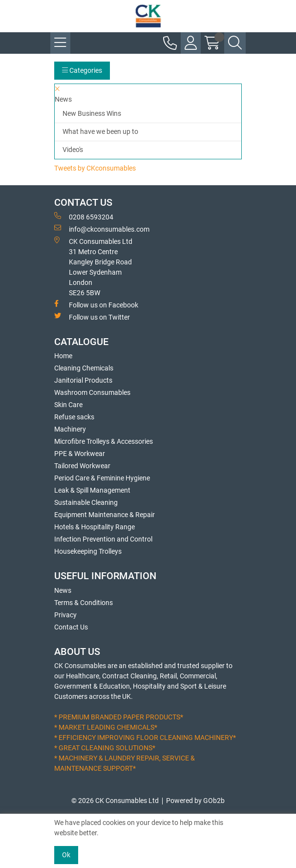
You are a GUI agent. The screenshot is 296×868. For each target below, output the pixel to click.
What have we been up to (100, 131)
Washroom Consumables (92, 392)
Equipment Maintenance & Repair (105, 515)
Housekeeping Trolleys (88, 551)
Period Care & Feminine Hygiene (102, 478)
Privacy (65, 615)
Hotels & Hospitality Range (95, 527)
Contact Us (71, 627)
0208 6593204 (84, 217)
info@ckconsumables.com (102, 229)
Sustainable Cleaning (86, 502)
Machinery (70, 429)
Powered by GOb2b (195, 801)
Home (63, 356)
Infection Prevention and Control (103, 539)
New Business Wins (92, 113)
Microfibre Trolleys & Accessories (104, 441)
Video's (73, 150)
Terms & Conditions (84, 603)
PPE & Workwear (80, 454)
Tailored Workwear (82, 466)
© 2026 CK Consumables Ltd (115, 801)
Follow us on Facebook (96, 304)
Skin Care (68, 405)
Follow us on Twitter (92, 317)
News (63, 590)
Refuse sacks (74, 417)
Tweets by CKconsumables (95, 168)
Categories (82, 70)
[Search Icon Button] (235, 43)
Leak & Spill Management (92, 490)
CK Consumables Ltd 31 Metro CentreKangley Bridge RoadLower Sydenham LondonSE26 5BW (93, 267)
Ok (66, 855)
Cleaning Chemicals (84, 368)
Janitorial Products (83, 380)
